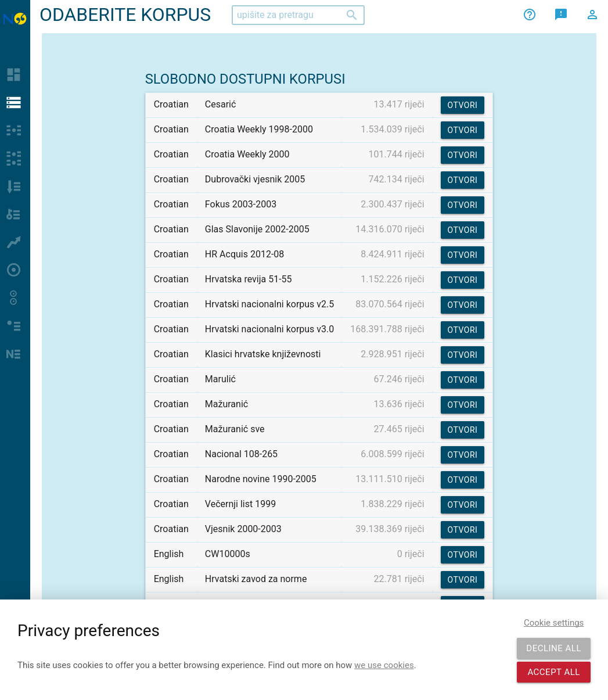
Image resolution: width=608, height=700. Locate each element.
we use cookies (384, 665)
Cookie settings (554, 623)
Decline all (554, 648)
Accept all (554, 672)
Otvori (463, 105)
